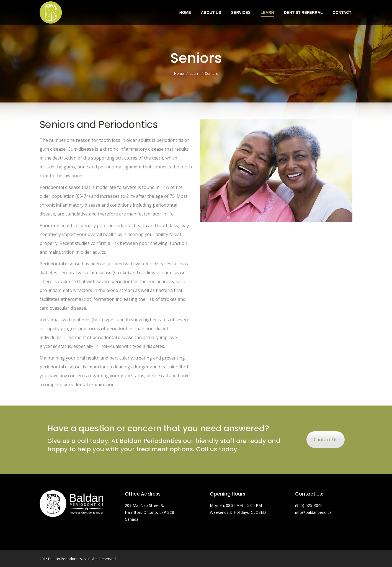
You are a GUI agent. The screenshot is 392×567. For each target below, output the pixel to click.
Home (179, 73)
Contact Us (326, 440)
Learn (194, 73)
